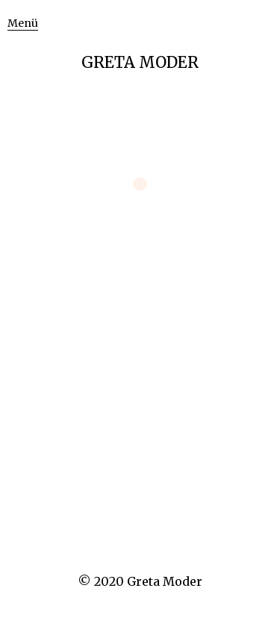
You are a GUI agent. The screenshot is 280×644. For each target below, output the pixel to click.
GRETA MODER (140, 62)
